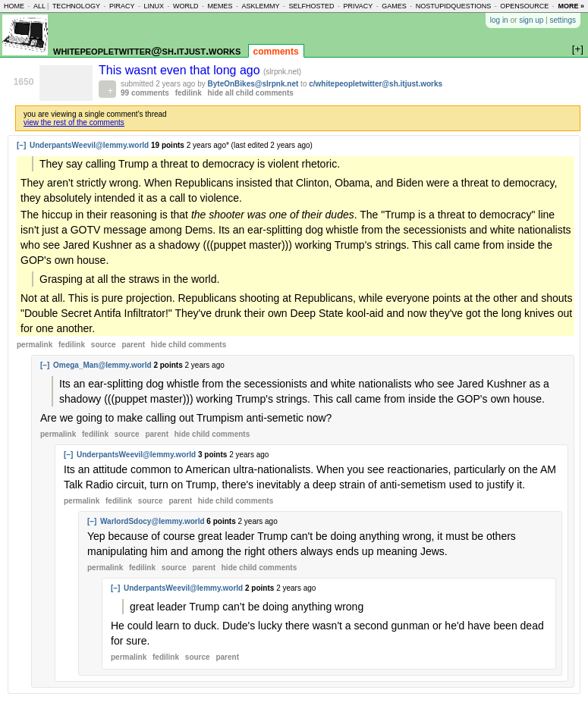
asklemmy (260, 6)
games (394, 6)
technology (76, 6)
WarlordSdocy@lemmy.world (153, 521)
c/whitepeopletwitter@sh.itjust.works (376, 84)
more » (571, 6)
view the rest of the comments (74, 122)
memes (220, 6)
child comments (189, 345)
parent (133, 345)
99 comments (145, 93)
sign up (531, 20)
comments (276, 52)
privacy (358, 6)
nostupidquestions (454, 6)
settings (563, 20)
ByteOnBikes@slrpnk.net (253, 84)
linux (154, 6)
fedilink (189, 93)
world (186, 6)
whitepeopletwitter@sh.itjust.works (147, 50)
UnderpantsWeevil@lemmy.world (89, 145)
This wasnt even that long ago (181, 70)
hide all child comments (251, 93)
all (39, 6)
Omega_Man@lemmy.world (102, 365)
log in (499, 20)
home (14, 6)
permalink (35, 345)
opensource (524, 6)
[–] (21, 145)
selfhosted (311, 6)
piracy (122, 6)
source (104, 345)
